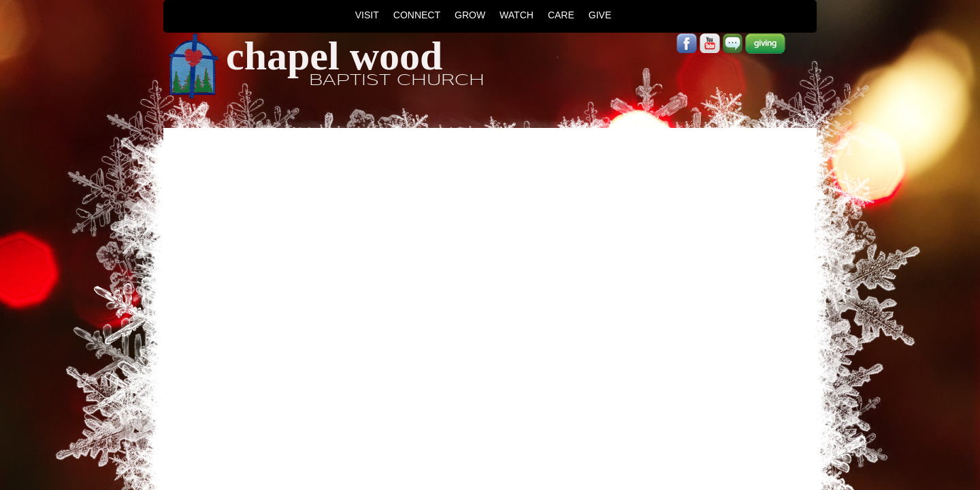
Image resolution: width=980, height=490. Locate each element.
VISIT (367, 15)
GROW (470, 15)
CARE (561, 15)
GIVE (600, 15)
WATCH (517, 15)
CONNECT (417, 15)
